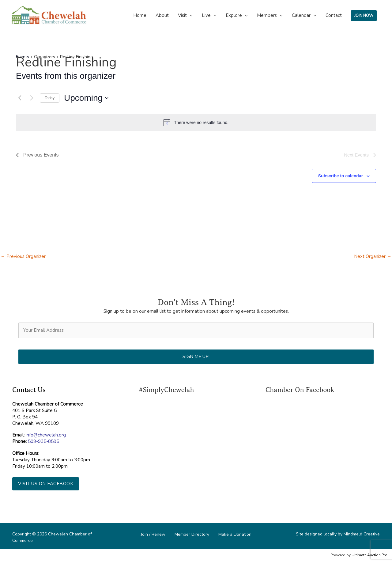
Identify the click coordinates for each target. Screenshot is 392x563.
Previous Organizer (23, 256)
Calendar (301, 15)
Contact (334, 15)
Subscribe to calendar (341, 176)
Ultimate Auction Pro (369, 555)
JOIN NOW (364, 16)
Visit (182, 15)
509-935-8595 (43, 441)
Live (206, 15)
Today (50, 98)
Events (23, 57)
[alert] (196, 123)
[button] (46, 484)
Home (140, 15)
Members (267, 15)
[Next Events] (32, 98)
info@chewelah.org (46, 435)
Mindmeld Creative (362, 534)
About (162, 15)
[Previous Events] (20, 98)
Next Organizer (373, 256)
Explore (234, 15)
